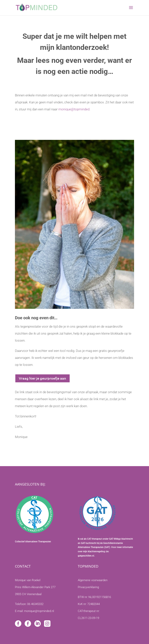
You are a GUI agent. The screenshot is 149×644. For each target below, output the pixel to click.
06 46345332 (35, 604)
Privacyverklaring (88, 587)
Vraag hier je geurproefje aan (42, 378)
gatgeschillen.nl (86, 556)
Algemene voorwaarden (93, 580)
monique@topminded (74, 109)
